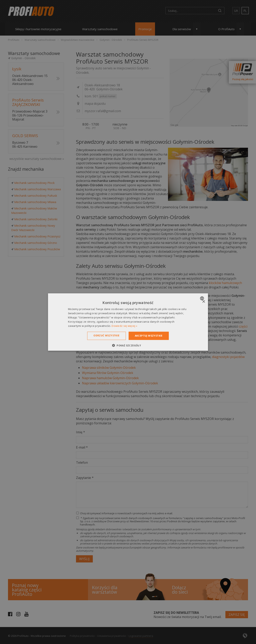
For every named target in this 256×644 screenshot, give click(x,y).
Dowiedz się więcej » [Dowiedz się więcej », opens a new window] (124, 326)
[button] (128, 345)
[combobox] (202, 298)
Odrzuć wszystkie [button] (106, 335)
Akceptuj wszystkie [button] (149, 336)
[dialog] (128, 322)
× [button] (203, 302)
